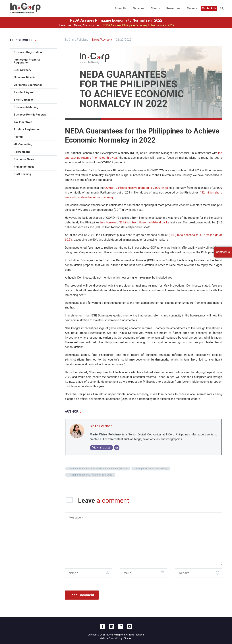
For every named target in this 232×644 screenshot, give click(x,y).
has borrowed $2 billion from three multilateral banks (135, 222)
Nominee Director (25, 77)
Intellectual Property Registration (27, 61)
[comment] (143, 539)
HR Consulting (23, 144)
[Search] (222, 8)
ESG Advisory (22, 70)
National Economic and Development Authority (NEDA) (98, 469)
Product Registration (27, 129)
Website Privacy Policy (111, 638)
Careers (192, 8)
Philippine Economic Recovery (151, 469)
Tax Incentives (23, 122)
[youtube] (130, 626)
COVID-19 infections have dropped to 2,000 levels (136, 188)
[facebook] (102, 626)
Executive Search (25, 159)
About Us (121, 8)
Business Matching (26, 107)
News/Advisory (102, 40)
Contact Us (209, 8)
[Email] (117, 448)
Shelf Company (24, 100)
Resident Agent (24, 92)
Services (139, 8)
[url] (198, 573)
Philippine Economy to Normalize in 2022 (91, 475)
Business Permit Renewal (30, 115)
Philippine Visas (24, 167)
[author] (89, 573)
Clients (155, 8)
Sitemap (128, 638)
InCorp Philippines (115, 635)
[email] (143, 573)
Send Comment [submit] (82, 595)
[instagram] (121, 626)
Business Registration (28, 52)
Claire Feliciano (101, 426)
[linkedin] (111, 626)
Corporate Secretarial (28, 85)
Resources (173, 8)
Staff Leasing (22, 174)
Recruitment (22, 152)
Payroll (18, 137)
